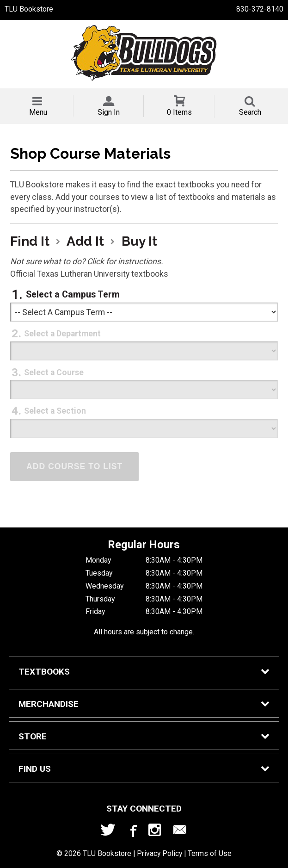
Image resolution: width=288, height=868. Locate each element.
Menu (38, 112)
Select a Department (62, 334)
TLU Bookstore (29, 9)
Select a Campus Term (73, 294)
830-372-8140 (260, 9)
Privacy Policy (159, 853)
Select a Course (54, 372)
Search (250, 112)
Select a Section (55, 411)
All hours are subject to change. (144, 632)
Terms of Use (210, 853)
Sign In (109, 112)
